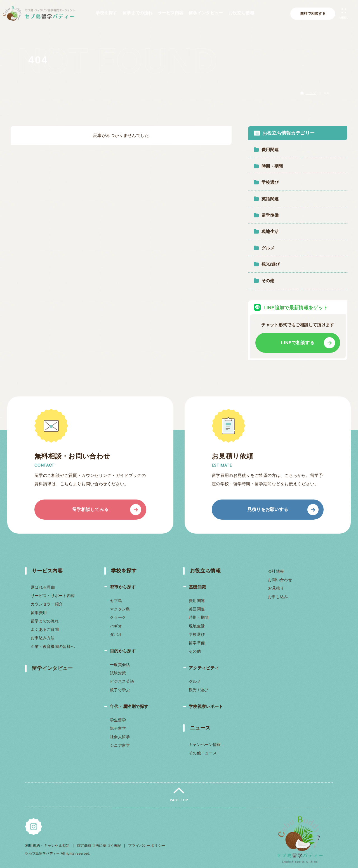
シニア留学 (120, 745)
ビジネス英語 (122, 681)
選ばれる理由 (43, 587)
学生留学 (118, 720)
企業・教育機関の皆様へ (53, 646)
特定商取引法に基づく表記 (99, 846)
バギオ (116, 626)
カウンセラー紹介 (47, 604)
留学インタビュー (52, 668)
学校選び (197, 634)
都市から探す (123, 587)
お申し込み (278, 596)
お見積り (276, 588)
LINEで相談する (298, 343)
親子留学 (118, 728)
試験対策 (118, 673)
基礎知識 (197, 587)
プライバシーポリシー (147, 846)
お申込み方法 (43, 638)
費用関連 (197, 601)
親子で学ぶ (120, 690)
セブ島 (116, 601)
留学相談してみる (90, 509)
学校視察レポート (206, 706)
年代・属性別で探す (129, 706)
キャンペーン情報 (205, 745)
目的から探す (123, 651)
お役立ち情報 (205, 571)
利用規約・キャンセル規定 (48, 846)
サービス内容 (47, 571)
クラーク (118, 617)
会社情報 (276, 571)
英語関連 (197, 609)
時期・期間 (199, 617)
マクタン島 (120, 609)
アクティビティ (204, 668)
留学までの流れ (45, 621)
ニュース (200, 728)
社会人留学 (120, 737)
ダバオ (116, 634)
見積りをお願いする (268, 509)
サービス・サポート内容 (53, 596)
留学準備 (197, 643)
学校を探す (124, 571)
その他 (195, 651)
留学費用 (39, 613)
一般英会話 (120, 665)
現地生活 (197, 626)
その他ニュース (203, 753)
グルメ (195, 681)
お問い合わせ (280, 580)
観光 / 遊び (199, 690)
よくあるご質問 (45, 629)
